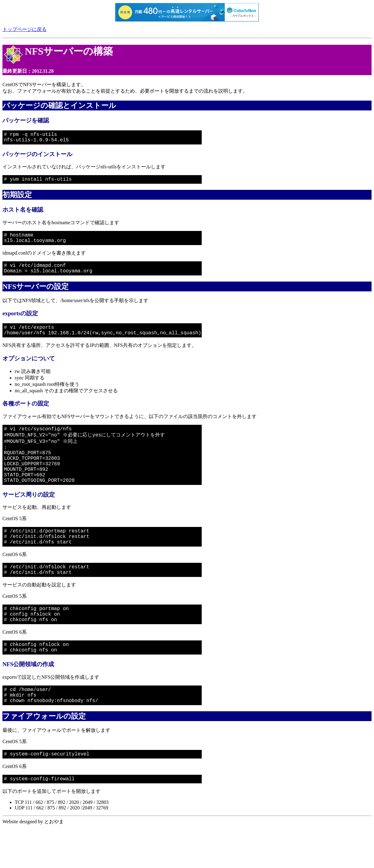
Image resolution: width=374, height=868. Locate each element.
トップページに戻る (25, 29)
